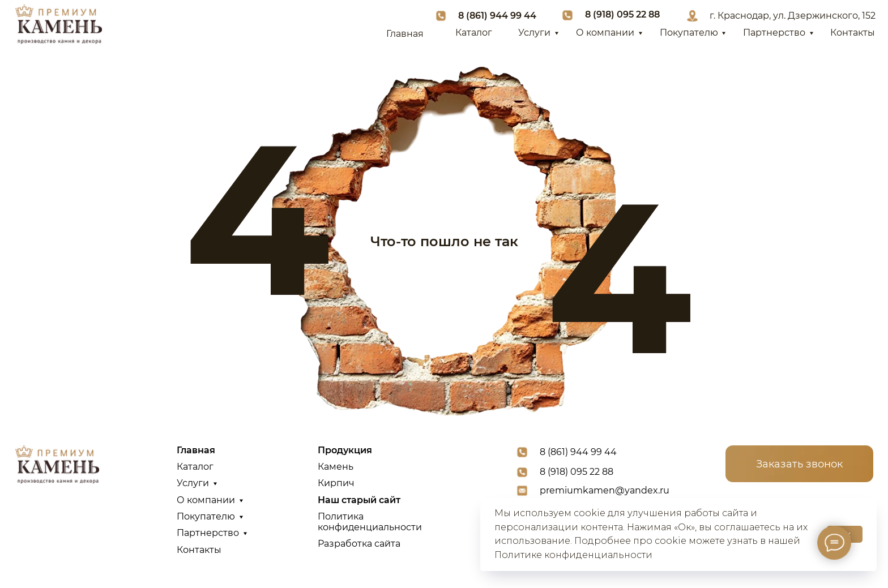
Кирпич (336, 483)
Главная (405, 34)
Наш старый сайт (359, 500)
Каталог (474, 33)
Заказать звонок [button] (799, 464)
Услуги (534, 33)
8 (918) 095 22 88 (622, 14)
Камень (336, 467)
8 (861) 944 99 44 (497, 16)
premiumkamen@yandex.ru (605, 490)
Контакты (853, 33)
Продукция (345, 450)
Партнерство (774, 33)
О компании (605, 33)
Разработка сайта (359, 544)
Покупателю (689, 33)
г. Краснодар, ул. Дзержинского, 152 (793, 16)
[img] (58, 25)
